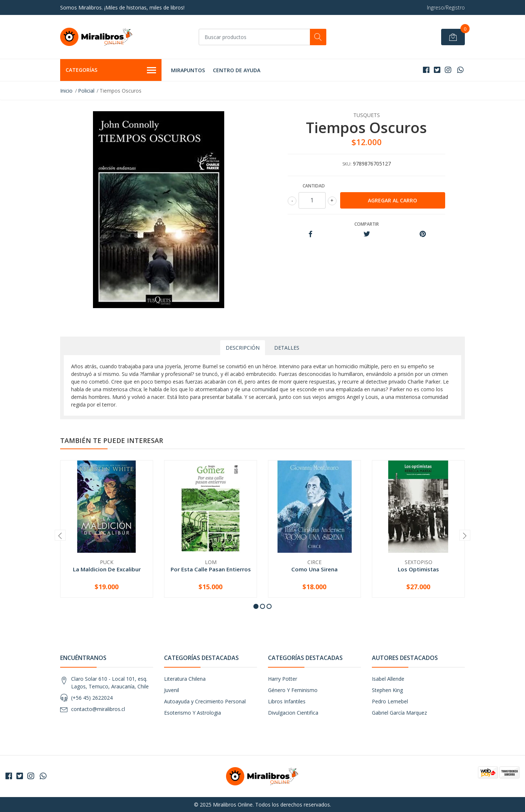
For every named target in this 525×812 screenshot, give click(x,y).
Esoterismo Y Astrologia (192, 713)
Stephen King (387, 690)
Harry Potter (283, 679)
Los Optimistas (418, 569)
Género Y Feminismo (293, 690)
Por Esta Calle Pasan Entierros (211, 569)
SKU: (347, 164)
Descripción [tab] (243, 348)
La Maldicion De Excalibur (107, 569)
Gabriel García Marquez (399, 713)
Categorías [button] (111, 70)
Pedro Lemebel (390, 701)
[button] (256, 606)
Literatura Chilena (185, 679)
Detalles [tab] (287, 348)
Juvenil (172, 690)
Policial (86, 91)
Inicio (66, 91)
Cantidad (314, 186)
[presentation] (60, 535)
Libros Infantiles (287, 701)
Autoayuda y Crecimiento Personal (205, 701)
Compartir (367, 224)
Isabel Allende (388, 679)
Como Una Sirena (314, 569)
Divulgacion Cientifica (293, 713)
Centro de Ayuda (237, 70)
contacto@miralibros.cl (98, 709)
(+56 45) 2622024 (92, 698)
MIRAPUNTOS (188, 70)
